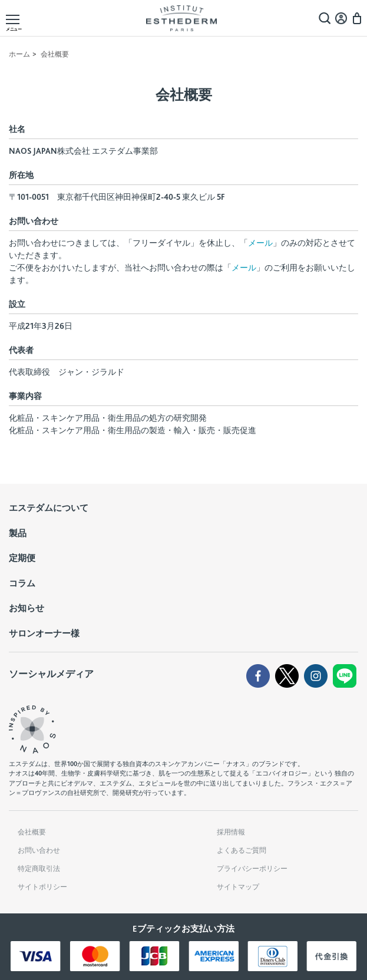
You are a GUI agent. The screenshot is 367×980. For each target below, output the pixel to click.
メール (260, 243)
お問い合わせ (39, 850)
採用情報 (231, 832)
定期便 (22, 558)
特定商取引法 (39, 869)
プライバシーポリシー (252, 869)
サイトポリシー (42, 887)
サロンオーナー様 (44, 633)
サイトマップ (238, 887)
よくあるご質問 (242, 850)
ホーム (19, 54)
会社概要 (32, 832)
